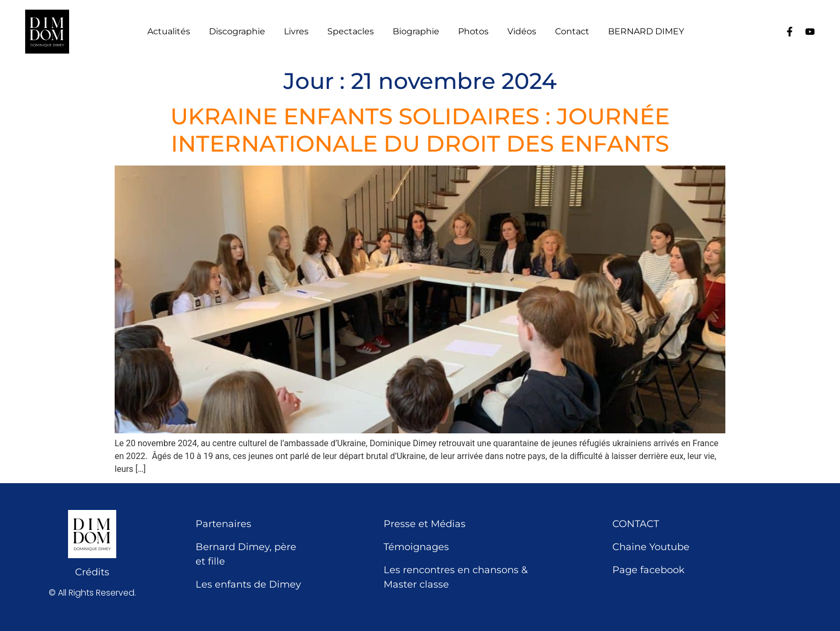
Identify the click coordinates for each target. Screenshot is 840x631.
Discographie (237, 32)
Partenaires (223, 524)
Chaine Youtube (651, 547)
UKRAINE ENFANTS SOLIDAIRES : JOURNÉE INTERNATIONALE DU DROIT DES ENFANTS (420, 130)
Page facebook (648, 570)
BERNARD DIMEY (646, 32)
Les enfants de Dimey (248, 584)
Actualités (169, 32)
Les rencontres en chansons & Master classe (456, 577)
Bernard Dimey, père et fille (246, 554)
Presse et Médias (425, 524)
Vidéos (522, 32)
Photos (473, 32)
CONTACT (636, 524)
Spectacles (351, 32)
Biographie (416, 32)
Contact (572, 32)
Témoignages (416, 547)
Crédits (92, 572)
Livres (296, 32)
